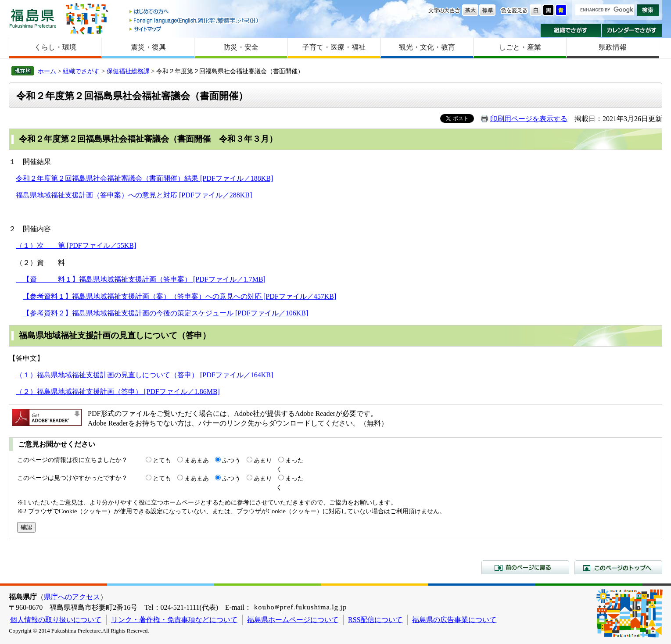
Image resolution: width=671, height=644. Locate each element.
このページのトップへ (618, 567)
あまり (263, 460)
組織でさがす (571, 30)
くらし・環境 (55, 47)
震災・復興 (148, 47)
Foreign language (194, 20)
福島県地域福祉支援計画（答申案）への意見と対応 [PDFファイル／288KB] (134, 195)
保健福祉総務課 (128, 71)
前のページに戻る (525, 567)
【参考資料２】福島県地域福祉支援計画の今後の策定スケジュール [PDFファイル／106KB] (165, 313)
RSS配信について (375, 620)
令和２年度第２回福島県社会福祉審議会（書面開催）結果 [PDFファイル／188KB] (144, 178)
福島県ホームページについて (293, 620)
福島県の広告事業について (454, 620)
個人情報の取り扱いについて (56, 620)
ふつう (231, 460)
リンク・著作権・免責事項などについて (174, 620)
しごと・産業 (520, 47)
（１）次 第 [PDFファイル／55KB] (76, 245)
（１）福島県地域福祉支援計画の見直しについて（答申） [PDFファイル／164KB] (144, 375)
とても (162, 460)
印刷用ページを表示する (529, 119)
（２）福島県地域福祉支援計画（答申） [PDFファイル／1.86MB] (118, 392)
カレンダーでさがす (632, 30)
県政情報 (613, 47)
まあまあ (197, 460)
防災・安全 (241, 47)
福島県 (33, 18)
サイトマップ (194, 29)
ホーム (47, 71)
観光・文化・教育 (427, 47)
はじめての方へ (194, 12)
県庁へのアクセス (72, 597)
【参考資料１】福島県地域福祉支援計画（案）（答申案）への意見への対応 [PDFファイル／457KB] (179, 296)
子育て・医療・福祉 (334, 47)
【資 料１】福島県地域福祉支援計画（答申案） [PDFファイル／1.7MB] (141, 279)
